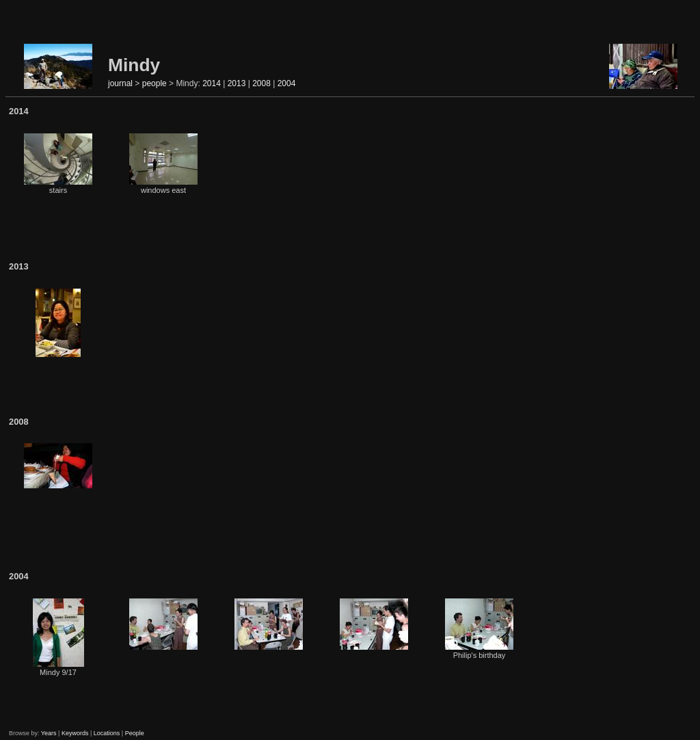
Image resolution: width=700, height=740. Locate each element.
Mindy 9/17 (58, 637)
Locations (107, 733)
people (154, 83)
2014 (212, 83)
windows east (163, 164)
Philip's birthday (479, 629)
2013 (237, 83)
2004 (287, 83)
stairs (58, 164)
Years (49, 733)
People (135, 733)
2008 (261, 83)
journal (120, 83)
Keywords (75, 733)
